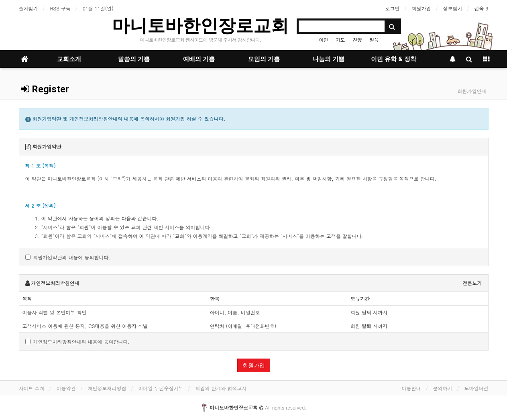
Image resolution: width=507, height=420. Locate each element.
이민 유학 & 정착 (394, 59)
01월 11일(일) (98, 8)
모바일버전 (476, 388)
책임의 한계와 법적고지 (221, 388)
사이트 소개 (32, 388)
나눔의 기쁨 (329, 59)
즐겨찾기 (29, 8)
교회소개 (69, 59)
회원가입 (421, 8)
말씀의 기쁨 (134, 59)
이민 (323, 40)
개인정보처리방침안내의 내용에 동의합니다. (78, 342)
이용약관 (66, 388)
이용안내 (411, 388)
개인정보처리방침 (107, 388)
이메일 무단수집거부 (161, 388)
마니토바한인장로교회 (200, 25)
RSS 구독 (60, 8)
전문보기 (472, 283)
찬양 (357, 40)
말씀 (374, 40)
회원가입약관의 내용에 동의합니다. (68, 257)
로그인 (392, 8)
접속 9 (481, 8)
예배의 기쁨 (199, 59)
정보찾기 (452, 8)
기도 (340, 40)
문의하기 (443, 388)
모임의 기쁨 (264, 59)
